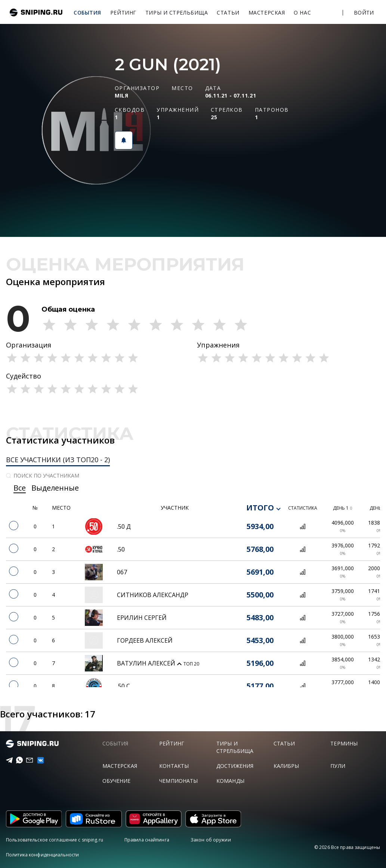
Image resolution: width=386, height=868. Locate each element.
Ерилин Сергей (142, 618)
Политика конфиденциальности (42, 855)
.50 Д (124, 526)
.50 (121, 549)
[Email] (27, 760)
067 (122, 572)
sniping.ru (36, 13)
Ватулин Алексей (147, 663)
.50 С (123, 686)
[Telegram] (7, 760)
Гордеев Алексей (145, 640)
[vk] (37, 760)
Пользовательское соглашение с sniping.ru (55, 840)
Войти (364, 13)
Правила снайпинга (147, 840)
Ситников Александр (153, 595)
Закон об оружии (211, 840)
